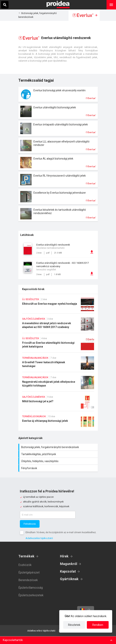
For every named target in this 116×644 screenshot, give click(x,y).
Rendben (98, 625)
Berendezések (28, 580)
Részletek (74, 625)
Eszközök (25, 565)
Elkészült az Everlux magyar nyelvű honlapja (58, 306)
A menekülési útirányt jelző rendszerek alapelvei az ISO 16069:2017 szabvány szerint (58, 325)
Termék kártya (58, 94)
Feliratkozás (30, 524)
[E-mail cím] (48, 515)
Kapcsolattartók (13, 640)
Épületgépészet (29, 572)
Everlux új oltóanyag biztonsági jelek (58, 423)
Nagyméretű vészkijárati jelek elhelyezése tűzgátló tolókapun (58, 384)
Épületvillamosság (31, 588)
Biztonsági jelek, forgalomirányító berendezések (59, 447)
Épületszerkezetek (31, 595)
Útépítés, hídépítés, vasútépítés (59, 461)
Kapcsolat (68, 571)
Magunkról (69, 564)
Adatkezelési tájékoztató (39, 538)
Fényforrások (59, 468)
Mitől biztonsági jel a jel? (58, 403)
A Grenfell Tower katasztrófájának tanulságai (58, 364)
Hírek (64, 556)
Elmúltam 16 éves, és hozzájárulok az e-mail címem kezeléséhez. (61, 532)
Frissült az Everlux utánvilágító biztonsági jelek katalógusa (58, 345)
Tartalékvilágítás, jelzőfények (59, 454)
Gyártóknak (69, 579)
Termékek (26, 556)
